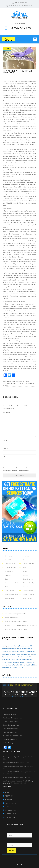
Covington (5, 651)
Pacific (24, 651)
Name (6, 440)
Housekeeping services (11, 729)
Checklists (8, 560)
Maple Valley (6, 659)
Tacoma (21, 646)
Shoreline (5, 649)
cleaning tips (15, 383)
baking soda (11, 381)
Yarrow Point (12, 665)
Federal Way (31, 651)
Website (6, 457)
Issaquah (18, 649)
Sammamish (28, 646)
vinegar (6, 385)
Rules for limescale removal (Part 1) (16, 629)
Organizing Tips (28, 590)
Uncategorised (28, 598)
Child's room (27, 560)
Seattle (4, 646)
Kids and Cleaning (28, 583)
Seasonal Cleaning (29, 594)
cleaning (19, 381)
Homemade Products (12, 583)
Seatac (31, 659)
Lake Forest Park (15, 657)
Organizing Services (10, 714)
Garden (25, 575)
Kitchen (7, 587)
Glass (7, 579)
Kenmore (28, 654)
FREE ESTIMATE (10, 803)
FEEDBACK (8, 807)
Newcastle (19, 659)
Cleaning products (11, 567)
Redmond (11, 649)
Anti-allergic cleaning (12, 618)
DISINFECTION (10, 571)
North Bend (21, 665)
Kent (27, 665)
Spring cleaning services (11, 743)
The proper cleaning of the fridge (16, 614)
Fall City (7, 657)
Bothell (30, 649)
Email (5, 449)
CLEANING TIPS (10, 810)
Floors (25, 571)
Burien (26, 659)
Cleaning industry (28, 564)
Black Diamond (31, 657)
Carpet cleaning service (11, 721)
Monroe (10, 646)
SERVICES (8, 799)
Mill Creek (23, 662)
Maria (5, 76)
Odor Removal (9, 590)
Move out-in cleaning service (12, 736)
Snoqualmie (31, 662)
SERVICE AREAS (10, 814)
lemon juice (30, 383)
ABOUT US (8, 796)
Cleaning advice (10, 564)
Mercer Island (20, 654)
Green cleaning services (11, 725)
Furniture (8, 575)
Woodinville (5, 654)
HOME (6, 792)
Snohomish (5, 668)
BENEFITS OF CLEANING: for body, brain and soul (21, 625)
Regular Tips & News (12, 594)
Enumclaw (18, 651)
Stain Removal (9, 598)
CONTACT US (9, 817)
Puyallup (12, 651)
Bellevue (15, 646)
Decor (25, 567)
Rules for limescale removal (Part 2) (16, 621)
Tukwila (13, 659)
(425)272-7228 (19, 697)
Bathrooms (8, 556)
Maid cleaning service (10, 732)
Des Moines (33, 665)
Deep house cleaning (10, 739)
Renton (24, 649)
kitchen (23, 383)
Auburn (24, 657)
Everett (4, 662)
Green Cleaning (28, 579)
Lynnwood (16, 662)
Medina (10, 662)
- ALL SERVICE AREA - (16, 668)
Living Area (26, 587)
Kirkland (12, 654)
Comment (7, 412)
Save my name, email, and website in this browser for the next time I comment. (17, 469)
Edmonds (5, 665)
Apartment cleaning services (12, 718)
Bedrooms (26, 556)
